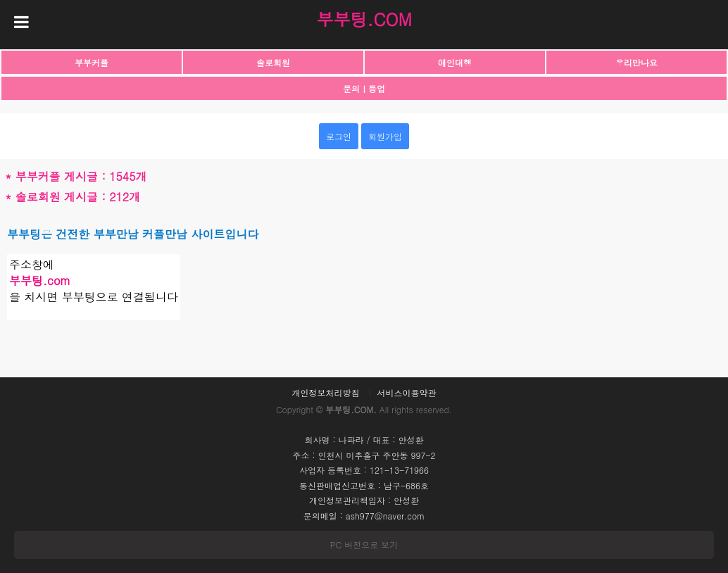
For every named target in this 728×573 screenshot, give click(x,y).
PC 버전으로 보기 (364, 544)
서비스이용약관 (407, 393)
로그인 (339, 136)
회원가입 (385, 136)
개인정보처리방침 (325, 393)
